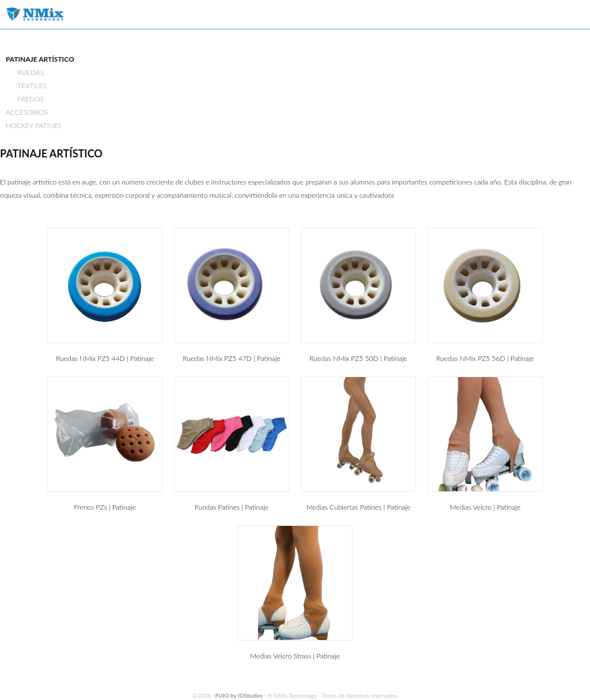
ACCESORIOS (27, 112)
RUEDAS (31, 72)
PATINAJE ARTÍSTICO (40, 59)
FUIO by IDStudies (239, 695)
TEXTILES (32, 86)
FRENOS (31, 99)
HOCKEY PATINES (34, 125)
